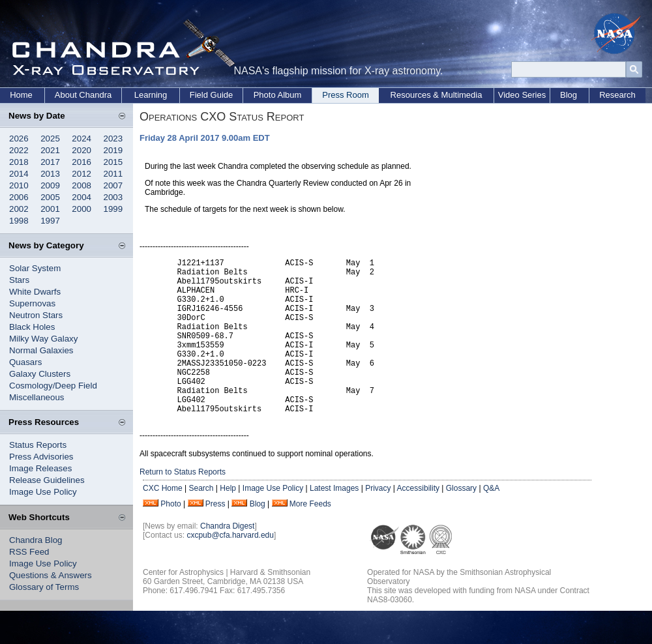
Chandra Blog (36, 540)
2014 (19, 174)
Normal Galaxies (41, 350)
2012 (81, 174)
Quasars (25, 362)
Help (228, 521)
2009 (50, 185)
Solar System (35, 268)
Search (201, 521)
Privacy (378, 521)
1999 (113, 209)
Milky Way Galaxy (43, 339)
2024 (81, 139)
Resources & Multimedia (437, 95)
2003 (113, 197)
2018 (19, 162)
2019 (113, 150)
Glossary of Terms (44, 587)
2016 (81, 162)
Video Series (522, 95)
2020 (81, 150)
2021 (50, 150)
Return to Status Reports (183, 505)
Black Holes (32, 327)
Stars (19, 280)
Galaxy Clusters (40, 374)
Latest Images (334, 521)
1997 (50, 221)
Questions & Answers (51, 575)
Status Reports (38, 445)
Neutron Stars (36, 315)
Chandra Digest (227, 559)
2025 (50, 139)
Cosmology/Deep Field (53, 386)
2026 (19, 139)
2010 (19, 185)
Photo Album (278, 95)
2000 (81, 209)
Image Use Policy (43, 492)
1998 (19, 221)
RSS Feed (29, 552)
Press (215, 537)
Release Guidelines (47, 480)
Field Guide (211, 95)
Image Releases (40, 468)
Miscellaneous (37, 397)
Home (21, 95)
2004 (81, 197)
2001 (50, 209)
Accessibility (418, 521)
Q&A (491, 521)
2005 (50, 197)
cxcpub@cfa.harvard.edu (230, 568)
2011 (113, 174)
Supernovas (32, 303)
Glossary (461, 521)
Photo (170, 537)
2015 (113, 162)
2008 (81, 185)
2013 (50, 174)
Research (617, 95)
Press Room (346, 95)
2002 (19, 209)
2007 (113, 185)
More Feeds (310, 537)
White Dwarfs (35, 292)
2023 (113, 139)
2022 (19, 150)
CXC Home (163, 521)
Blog (569, 95)
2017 (50, 162)
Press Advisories (41, 457)
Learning (151, 95)
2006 (19, 197)
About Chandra (83, 95)
